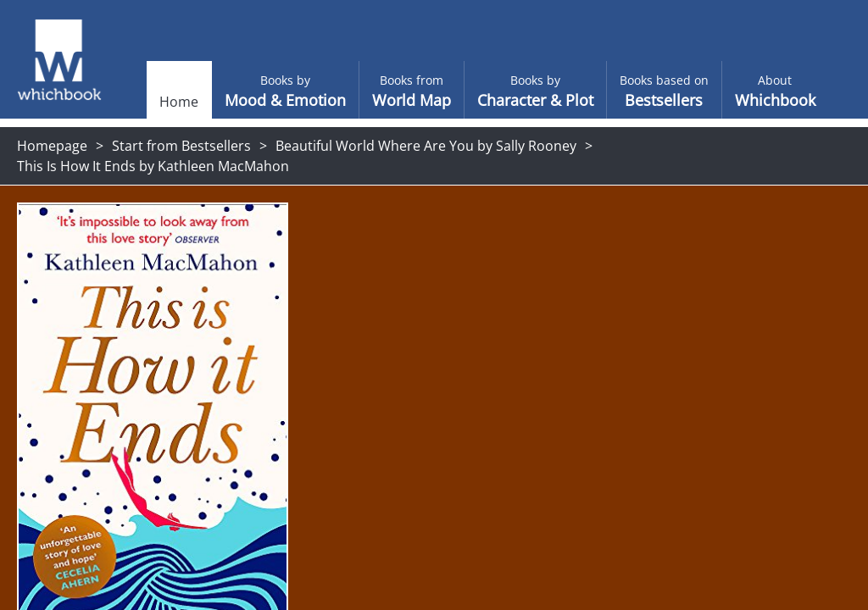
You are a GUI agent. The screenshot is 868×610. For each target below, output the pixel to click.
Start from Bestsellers (181, 146)
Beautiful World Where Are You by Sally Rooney (426, 146)
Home (149, 102)
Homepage (52, 146)
